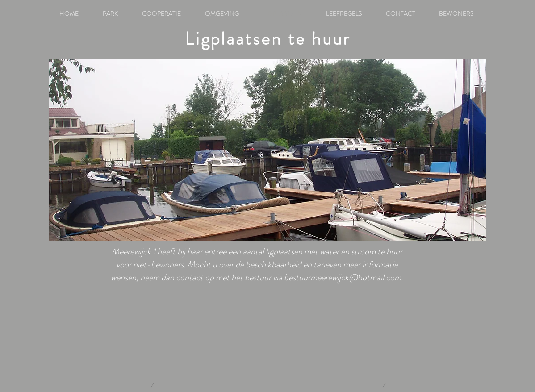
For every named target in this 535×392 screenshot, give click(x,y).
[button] (267, 150)
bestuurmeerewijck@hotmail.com (343, 277)
